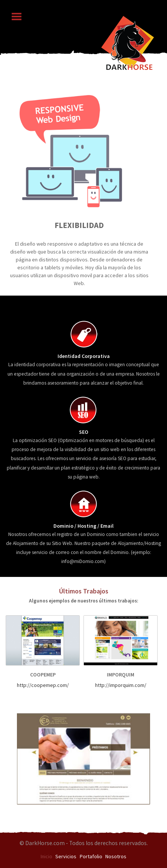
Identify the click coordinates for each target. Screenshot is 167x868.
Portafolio (91, 856)
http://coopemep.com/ (43, 685)
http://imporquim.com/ (121, 685)
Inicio (46, 856)
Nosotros (116, 856)
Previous (30, 167)
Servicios (66, 856)
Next (137, 167)
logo (128, 41)
